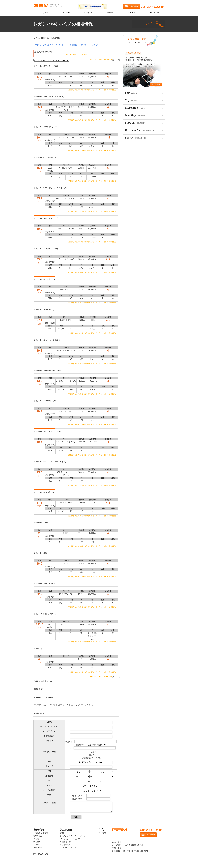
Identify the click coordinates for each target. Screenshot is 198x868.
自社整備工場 (65, 842)
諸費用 (110, 12)
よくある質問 (65, 844)
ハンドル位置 (49, 790)
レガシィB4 (95, 45)
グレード (49, 766)
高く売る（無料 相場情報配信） (107, 90)
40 (111, 60)
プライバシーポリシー (69, 847)
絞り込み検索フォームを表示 (77, 55)
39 (109, 60)
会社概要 (132, 12)
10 (101, 60)
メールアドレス (49, 731)
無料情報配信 (154, 12)
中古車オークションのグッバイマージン (50, 45)
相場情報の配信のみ (93, 758)
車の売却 (93, 755)
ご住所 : (69, 748)
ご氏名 (49, 722)
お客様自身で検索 (41, 833)
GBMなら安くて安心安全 (70, 839)
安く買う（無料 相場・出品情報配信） (82, 90)
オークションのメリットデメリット (74, 836)
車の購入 (93, 752)
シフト (49, 785)
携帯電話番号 (49, 736)
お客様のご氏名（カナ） (49, 726)
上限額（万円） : (79, 799)
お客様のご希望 (49, 752)
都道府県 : (80, 745)
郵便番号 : (69, 742)
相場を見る (88, 12)
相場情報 (73, 45)
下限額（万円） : (79, 796)
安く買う (44, 12)
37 (105, 60)
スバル (84, 45)
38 (107, 60)
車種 (49, 762)
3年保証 (37, 844)
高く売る (66, 12)
